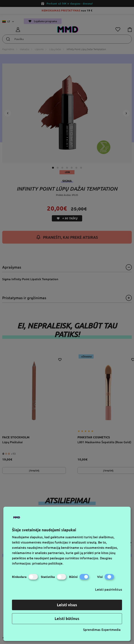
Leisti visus (67, 605)
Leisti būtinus (67, 619)
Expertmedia (111, 630)
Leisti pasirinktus (109, 589)
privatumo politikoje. (48, 563)
